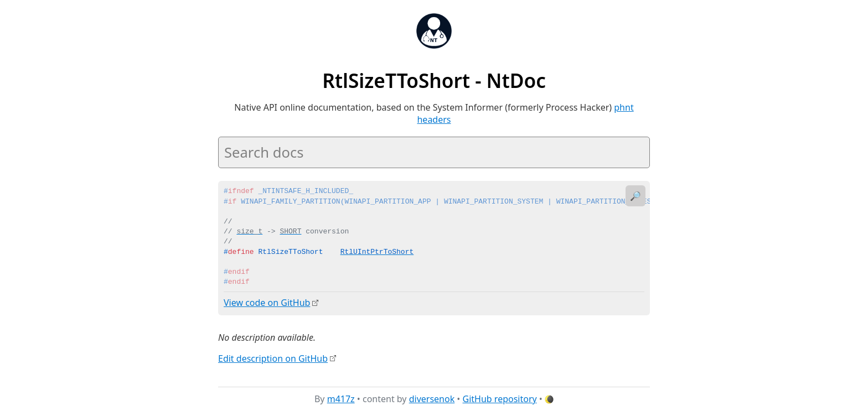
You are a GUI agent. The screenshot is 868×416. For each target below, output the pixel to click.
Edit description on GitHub (273, 358)
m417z (341, 399)
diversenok (432, 399)
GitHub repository (500, 399)
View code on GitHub (267, 303)
